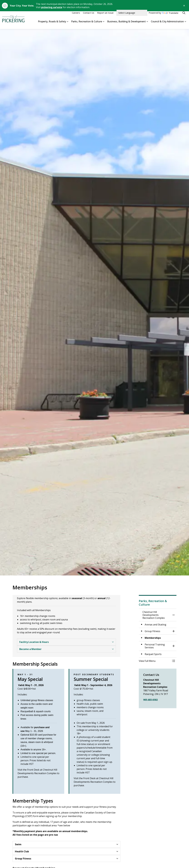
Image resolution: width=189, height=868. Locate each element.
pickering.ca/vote (52, 7)
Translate (170, 16)
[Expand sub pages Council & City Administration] (185, 25)
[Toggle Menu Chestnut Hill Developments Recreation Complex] (173, 661)
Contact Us (89, 16)
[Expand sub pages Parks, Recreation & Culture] (104, 25)
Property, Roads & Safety (52, 24)
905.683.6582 (150, 700)
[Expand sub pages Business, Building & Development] (147, 25)
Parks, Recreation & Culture (87, 24)
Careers (76, 16)
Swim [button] (18, 844)
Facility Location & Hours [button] (34, 642)
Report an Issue (105, 16)
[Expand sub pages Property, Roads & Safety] (67, 25)
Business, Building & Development (126, 24)
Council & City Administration (167, 24)
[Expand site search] (184, 16)
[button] (155, 661)
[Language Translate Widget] (132, 16)
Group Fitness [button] (23, 859)
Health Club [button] (22, 851)
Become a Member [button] (30, 649)
